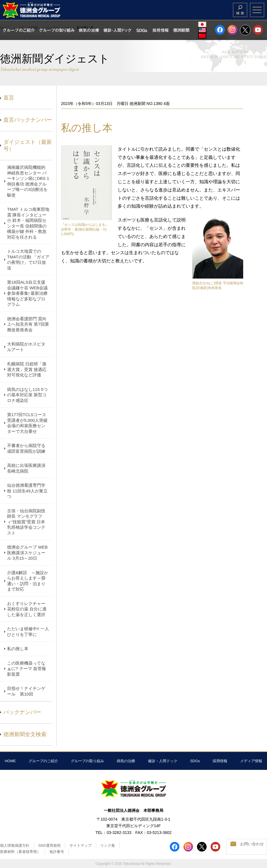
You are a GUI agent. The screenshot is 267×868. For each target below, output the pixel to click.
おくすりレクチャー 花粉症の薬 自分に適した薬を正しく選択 (27, 609)
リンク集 (108, 845)
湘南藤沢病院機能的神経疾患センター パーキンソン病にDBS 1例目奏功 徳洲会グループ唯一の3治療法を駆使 (28, 181)
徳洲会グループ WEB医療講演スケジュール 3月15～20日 (27, 553)
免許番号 (57, 852)
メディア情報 (251, 761)
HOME (10, 761)
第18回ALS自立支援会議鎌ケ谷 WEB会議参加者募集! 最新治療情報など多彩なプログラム (27, 293)
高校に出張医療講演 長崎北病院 (26, 468)
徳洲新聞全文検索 (25, 734)
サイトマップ (80, 845)
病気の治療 (126, 761)
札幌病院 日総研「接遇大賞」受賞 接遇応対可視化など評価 (27, 369)
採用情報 (220, 761)
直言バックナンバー (28, 120)
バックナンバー (22, 712)
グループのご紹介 (43, 761)
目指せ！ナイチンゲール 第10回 (26, 691)
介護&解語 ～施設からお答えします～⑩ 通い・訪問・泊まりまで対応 (28, 581)
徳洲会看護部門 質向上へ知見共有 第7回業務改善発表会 (28, 324)
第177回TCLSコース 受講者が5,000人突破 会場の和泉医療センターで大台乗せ (27, 423)
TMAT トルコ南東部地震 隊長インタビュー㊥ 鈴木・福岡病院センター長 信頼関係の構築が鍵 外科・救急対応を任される (28, 223)
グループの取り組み (87, 761)
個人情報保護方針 (15, 845)
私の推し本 (18, 649)
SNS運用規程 (49, 845)
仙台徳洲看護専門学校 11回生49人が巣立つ (27, 491)
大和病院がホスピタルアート (26, 347)
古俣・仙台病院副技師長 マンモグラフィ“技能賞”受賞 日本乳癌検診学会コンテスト (26, 522)
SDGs (195, 761)
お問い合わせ (252, 844)
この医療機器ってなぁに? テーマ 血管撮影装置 (27, 669)
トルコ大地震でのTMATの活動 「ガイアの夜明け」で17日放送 (28, 260)
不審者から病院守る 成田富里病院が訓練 (26, 448)
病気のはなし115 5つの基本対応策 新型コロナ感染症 (27, 395)
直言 (9, 98)
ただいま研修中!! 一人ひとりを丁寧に (28, 632)
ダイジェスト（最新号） (28, 146)
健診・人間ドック (163, 761)
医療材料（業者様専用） (20, 852)
